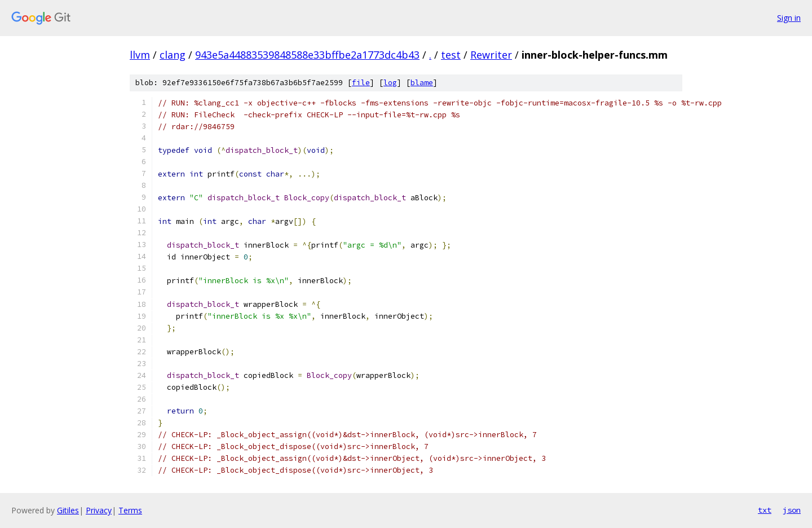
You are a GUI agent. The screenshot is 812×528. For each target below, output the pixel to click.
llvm (140, 55)
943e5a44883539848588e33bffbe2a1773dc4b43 (307, 55)
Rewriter (491, 55)
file (361, 83)
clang (173, 55)
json (792, 510)
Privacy (99, 510)
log (390, 83)
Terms (130, 510)
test (451, 55)
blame (422, 83)
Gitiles (68, 510)
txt (765, 510)
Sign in (789, 18)
